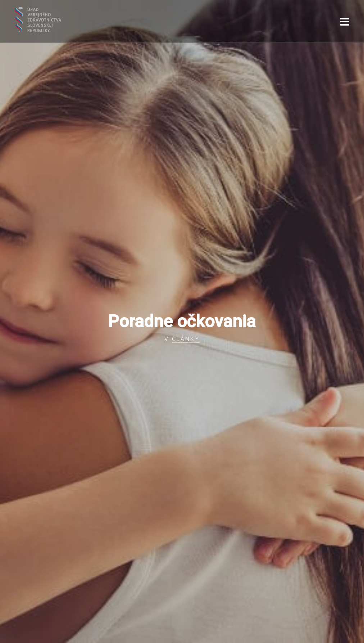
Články (186, 339)
